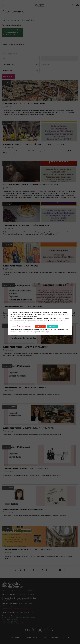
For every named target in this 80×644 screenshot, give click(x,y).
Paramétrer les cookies (21, 326)
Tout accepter (52, 326)
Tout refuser (40, 326)
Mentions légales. (45, 332)
